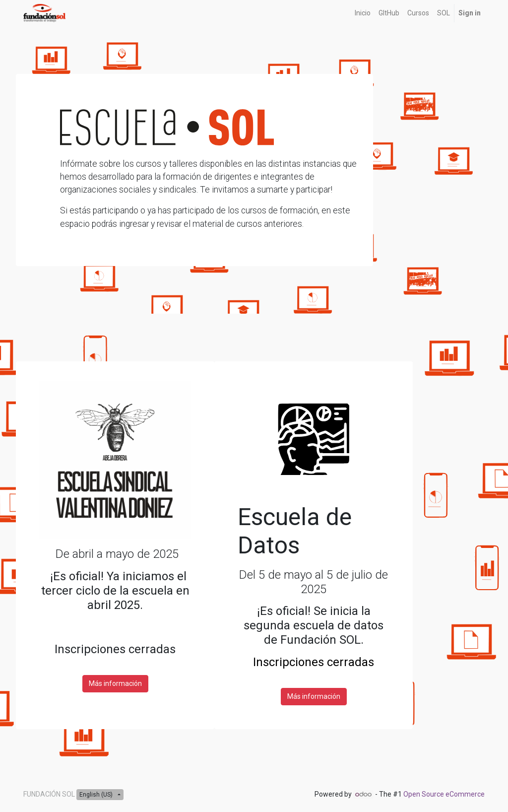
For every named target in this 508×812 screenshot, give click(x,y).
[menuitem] (363, 13)
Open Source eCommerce (444, 794)
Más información (115, 683)
